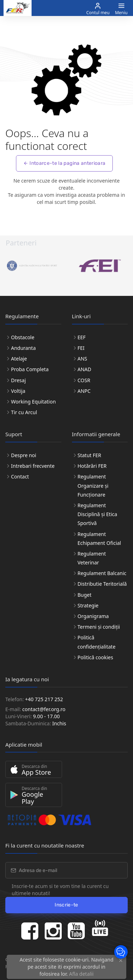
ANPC (84, 391)
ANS (82, 359)
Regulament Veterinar (92, 558)
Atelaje (19, 359)
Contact (20, 477)
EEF (82, 337)
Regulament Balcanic (102, 573)
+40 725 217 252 (44, 699)
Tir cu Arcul (24, 412)
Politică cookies (95, 657)
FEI (81, 348)
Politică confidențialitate (97, 642)
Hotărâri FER (92, 466)
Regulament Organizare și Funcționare (93, 485)
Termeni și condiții (99, 627)
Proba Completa (30, 369)
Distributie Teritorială (102, 584)
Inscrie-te (66, 905)
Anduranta (23, 348)
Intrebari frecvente (33, 466)
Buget (85, 595)
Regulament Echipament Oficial (99, 538)
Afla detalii (81, 974)
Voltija (18, 391)
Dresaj (18, 380)
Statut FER (90, 455)
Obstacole (23, 337)
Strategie (88, 605)
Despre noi (24, 455)
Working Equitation (33, 402)
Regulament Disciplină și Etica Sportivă (98, 514)
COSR (84, 380)
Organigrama (93, 616)
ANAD (85, 369)
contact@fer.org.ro (44, 709)
